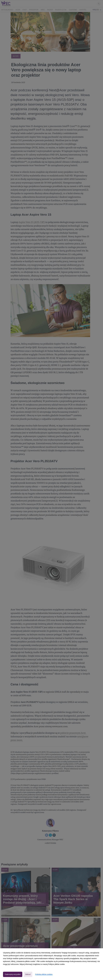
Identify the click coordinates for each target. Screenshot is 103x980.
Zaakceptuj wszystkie (13, 974)
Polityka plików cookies (44, 974)
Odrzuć (28, 974)
